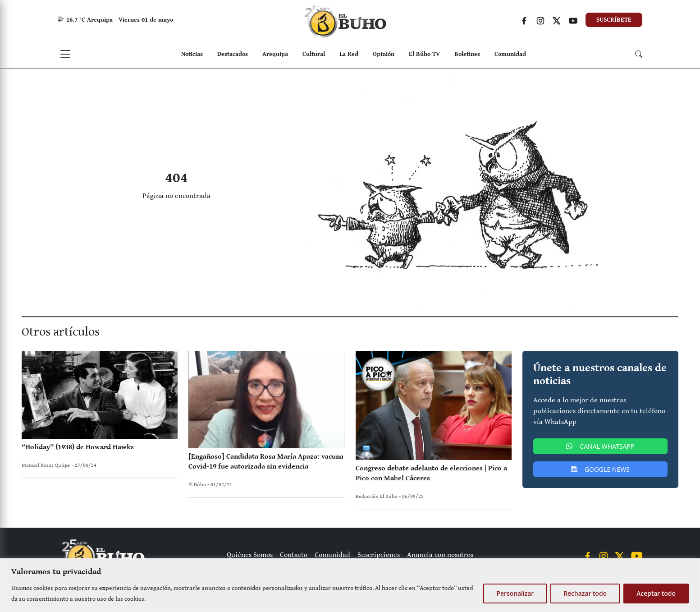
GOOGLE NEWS (600, 469)
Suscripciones (379, 555)
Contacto (294, 555)
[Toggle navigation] (65, 54)
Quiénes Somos (250, 555)
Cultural (314, 54)
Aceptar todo (656, 593)
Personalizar (515, 593)
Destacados (233, 54)
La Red (349, 54)
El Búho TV (424, 54)
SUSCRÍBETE (614, 20)
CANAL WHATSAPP (600, 446)
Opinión (384, 54)
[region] (350, 585)
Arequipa (275, 54)
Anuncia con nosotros (440, 555)
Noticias (192, 54)
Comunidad (510, 54)
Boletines (467, 54)
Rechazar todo (585, 593)
